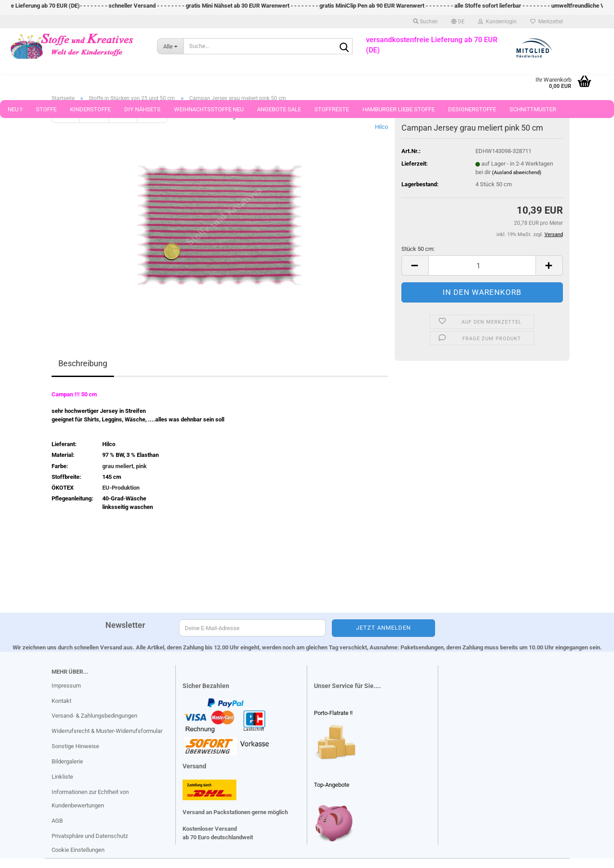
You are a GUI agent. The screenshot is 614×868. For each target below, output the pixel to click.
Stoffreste (332, 112)
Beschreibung (83, 363)
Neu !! (15, 112)
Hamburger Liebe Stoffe (398, 112)
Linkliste (62, 777)
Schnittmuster (533, 112)
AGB (57, 821)
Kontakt (61, 701)
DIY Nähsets (142, 112)
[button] (458, 25)
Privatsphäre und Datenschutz (90, 836)
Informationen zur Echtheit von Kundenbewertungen (90, 799)
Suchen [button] (425, 25)
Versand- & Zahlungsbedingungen (94, 716)
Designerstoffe (472, 112)
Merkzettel (547, 25)
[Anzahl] (482, 265)
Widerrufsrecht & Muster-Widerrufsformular (107, 731)
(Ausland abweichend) (517, 173)
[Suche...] (170, 49)
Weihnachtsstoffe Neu (209, 112)
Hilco (381, 127)
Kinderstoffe (90, 112)
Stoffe (46, 112)
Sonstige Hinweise (75, 746)
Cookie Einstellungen (78, 850)
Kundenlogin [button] (497, 25)
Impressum (66, 686)
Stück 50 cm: (418, 249)
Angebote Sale (279, 112)
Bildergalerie (67, 761)
